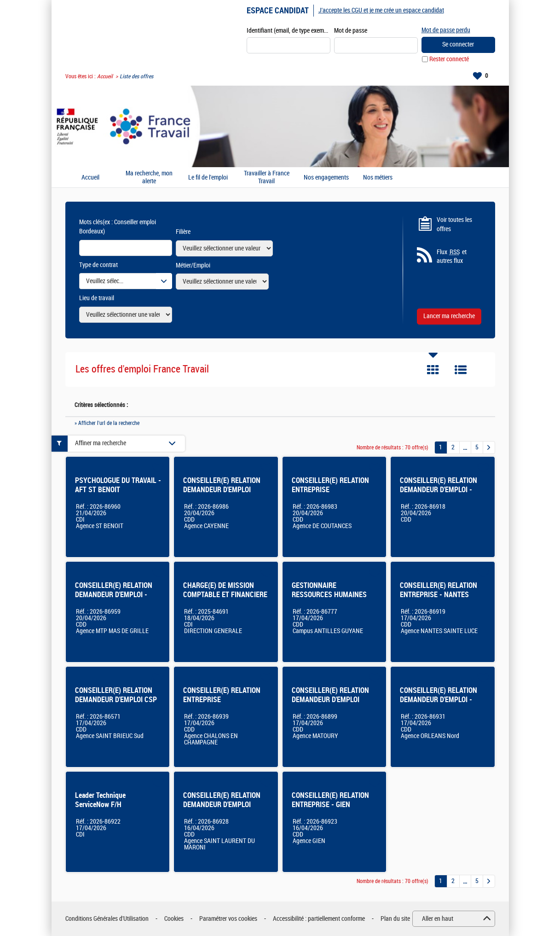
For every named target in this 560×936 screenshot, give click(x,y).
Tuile (433, 370)
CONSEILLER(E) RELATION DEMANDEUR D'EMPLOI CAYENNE (222, 490)
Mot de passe (351, 31)
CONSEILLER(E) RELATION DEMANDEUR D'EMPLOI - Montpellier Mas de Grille (114, 595)
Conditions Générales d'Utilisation (107, 919)
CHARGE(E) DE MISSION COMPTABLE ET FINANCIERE (225, 590)
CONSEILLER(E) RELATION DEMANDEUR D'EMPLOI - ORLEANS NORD (439, 700)
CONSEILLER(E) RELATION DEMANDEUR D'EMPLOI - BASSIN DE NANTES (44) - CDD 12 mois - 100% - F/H (439, 494)
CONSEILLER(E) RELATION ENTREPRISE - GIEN (330, 800)
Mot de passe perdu (446, 30)
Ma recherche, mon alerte (149, 177)
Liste (461, 370)
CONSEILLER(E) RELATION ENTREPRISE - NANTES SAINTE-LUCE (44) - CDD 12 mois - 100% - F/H (441, 599)
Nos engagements (326, 178)
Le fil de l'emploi (208, 178)
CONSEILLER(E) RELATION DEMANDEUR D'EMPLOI (222, 800)
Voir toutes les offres (454, 224)
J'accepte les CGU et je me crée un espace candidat (381, 10)
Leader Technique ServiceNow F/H (100, 800)
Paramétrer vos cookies (228, 919)
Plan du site (395, 919)
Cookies (174, 919)
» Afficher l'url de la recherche (107, 423)
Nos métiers (378, 178)
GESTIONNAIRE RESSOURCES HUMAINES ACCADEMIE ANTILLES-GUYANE (329, 599)
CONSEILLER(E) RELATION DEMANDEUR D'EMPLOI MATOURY (330, 700)
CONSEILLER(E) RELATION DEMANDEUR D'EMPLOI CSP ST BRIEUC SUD (116, 700)
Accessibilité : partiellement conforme (319, 919)
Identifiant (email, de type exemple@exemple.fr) (289, 31)
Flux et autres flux (452, 256)
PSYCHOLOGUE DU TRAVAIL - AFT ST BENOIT (118, 485)
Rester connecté (449, 59)
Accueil (105, 76)
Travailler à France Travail (267, 177)
